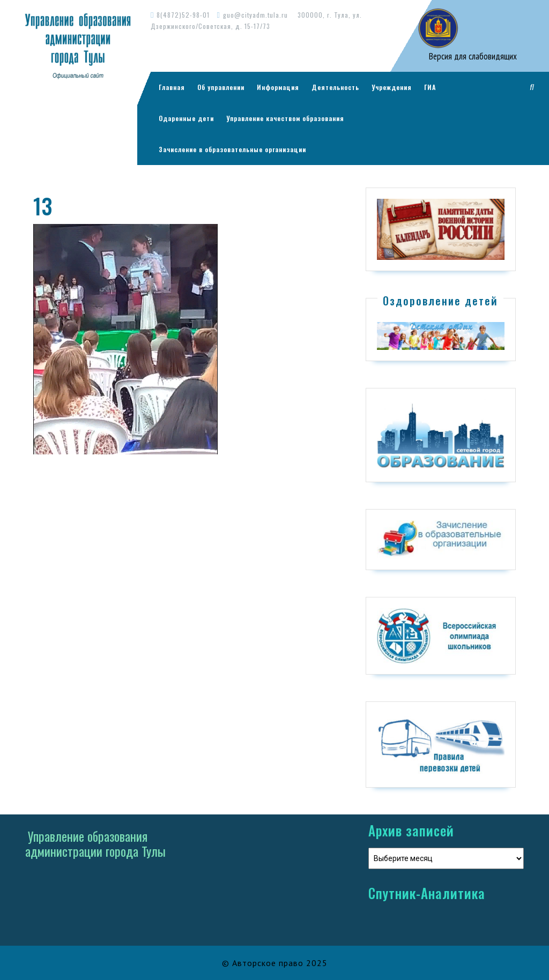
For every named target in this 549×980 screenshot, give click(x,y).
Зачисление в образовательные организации (232, 149)
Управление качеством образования (285, 118)
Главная (172, 87)
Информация (278, 87)
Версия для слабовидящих (472, 56)
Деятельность (335, 87)
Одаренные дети (186, 118)
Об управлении (221, 87)
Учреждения (392, 87)
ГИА (430, 87)
